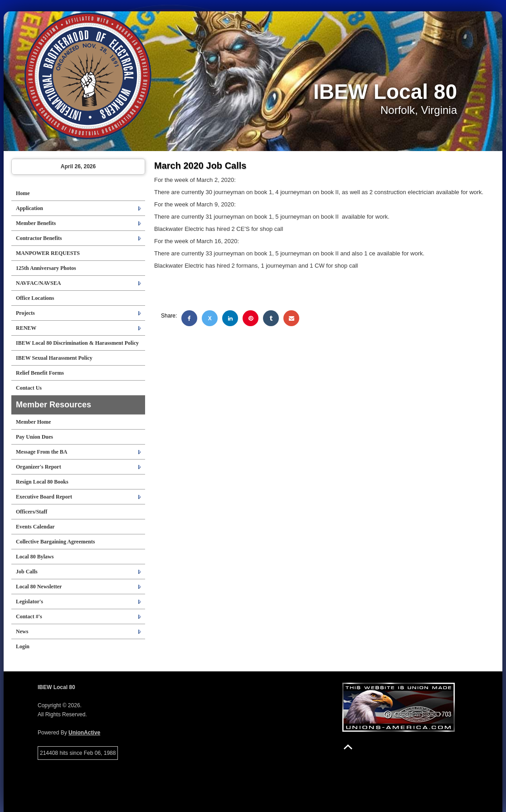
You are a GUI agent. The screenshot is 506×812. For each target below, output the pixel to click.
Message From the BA (41, 452)
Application (29, 208)
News (22, 631)
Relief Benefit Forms (40, 373)
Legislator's (29, 602)
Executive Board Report (44, 497)
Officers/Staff (32, 512)
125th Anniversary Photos (46, 268)
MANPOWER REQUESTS (48, 253)
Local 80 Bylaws (35, 557)
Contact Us (29, 388)
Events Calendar (35, 527)
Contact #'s (29, 616)
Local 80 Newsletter (39, 587)
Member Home (33, 422)
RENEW (26, 328)
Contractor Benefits (39, 238)
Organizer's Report (39, 467)
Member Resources (54, 405)
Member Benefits (36, 223)
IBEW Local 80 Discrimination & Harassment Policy (77, 343)
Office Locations (35, 298)
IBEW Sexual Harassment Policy (54, 358)
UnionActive (84, 733)
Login (23, 646)
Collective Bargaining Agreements (55, 542)
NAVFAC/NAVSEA (38, 283)
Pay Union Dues (34, 437)
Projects (25, 313)
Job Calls (27, 572)
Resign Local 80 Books (42, 482)
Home (23, 193)
